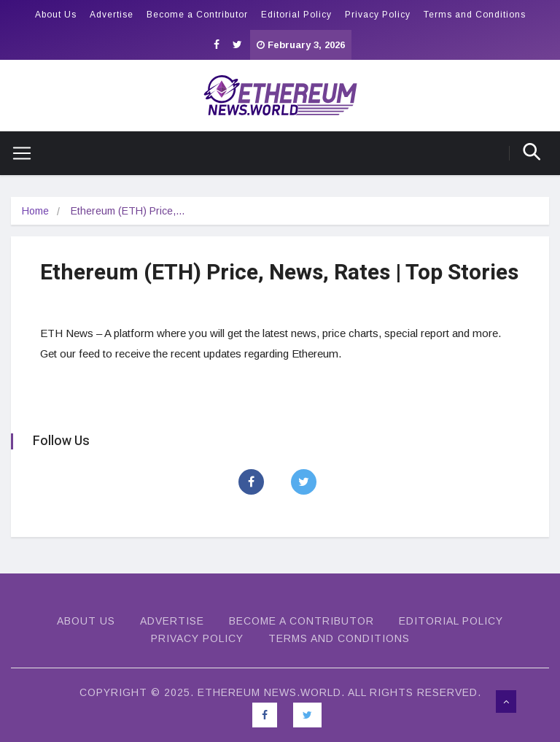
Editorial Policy (296, 15)
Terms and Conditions (475, 15)
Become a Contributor (197, 15)
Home (35, 211)
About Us (56, 15)
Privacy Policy (378, 15)
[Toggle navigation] (16, 153)
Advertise (112, 15)
